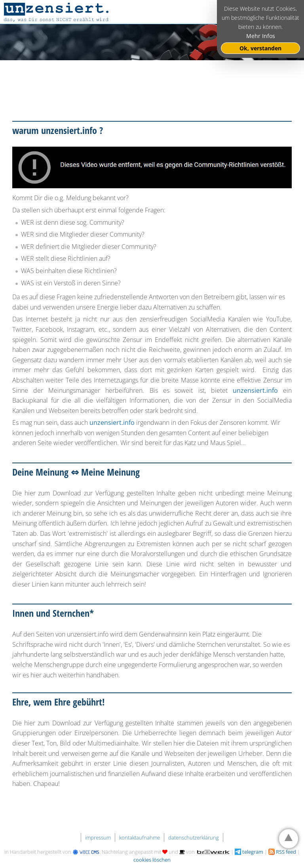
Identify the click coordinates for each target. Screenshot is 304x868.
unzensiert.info (255, 390)
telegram (249, 852)
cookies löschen (152, 860)
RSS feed (282, 852)
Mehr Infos (261, 36)
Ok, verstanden (260, 48)
